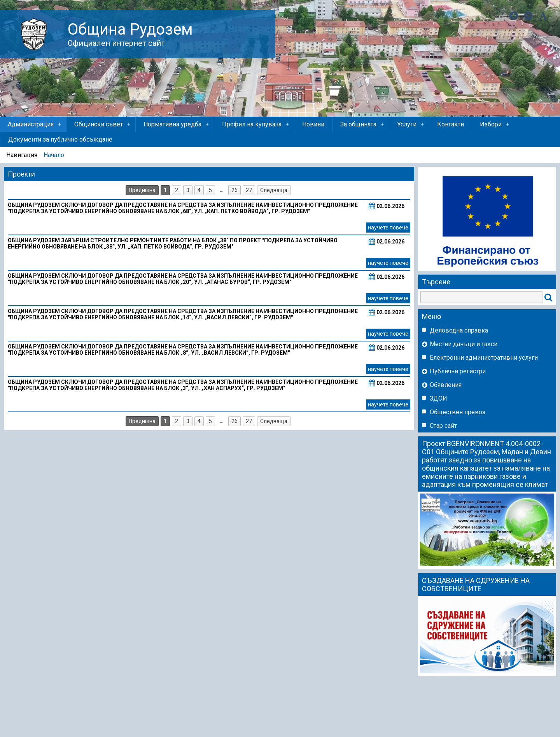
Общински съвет (103, 124)
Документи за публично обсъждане (60, 139)
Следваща (274, 190)
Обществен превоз (458, 412)
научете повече (388, 228)
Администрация (35, 124)
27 (249, 190)
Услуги (411, 124)
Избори (495, 124)
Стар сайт (443, 426)
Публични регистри (458, 371)
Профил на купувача (256, 124)
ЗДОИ (438, 398)
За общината (363, 124)
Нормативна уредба (177, 124)
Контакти (451, 124)
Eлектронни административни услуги (484, 358)
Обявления (446, 385)
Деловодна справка (459, 330)
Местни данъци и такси (464, 344)
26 (234, 190)
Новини (313, 124)
